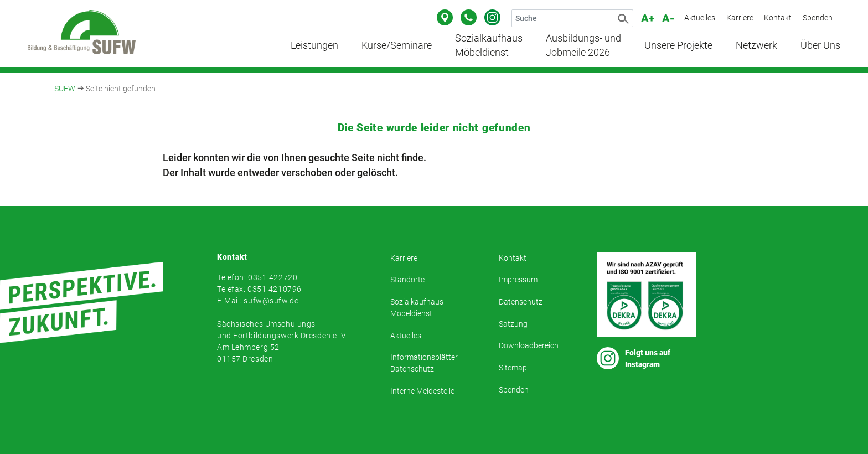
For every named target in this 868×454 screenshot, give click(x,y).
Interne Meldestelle (422, 391)
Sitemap (513, 368)
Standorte (407, 280)
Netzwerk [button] (756, 45)
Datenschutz (521, 302)
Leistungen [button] (314, 45)
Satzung (513, 324)
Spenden (818, 18)
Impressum (518, 280)
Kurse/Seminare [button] (397, 45)
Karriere (740, 18)
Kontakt (778, 18)
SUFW (65, 89)
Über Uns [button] (820, 45)
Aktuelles (700, 18)
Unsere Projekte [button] (678, 45)
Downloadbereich (529, 345)
